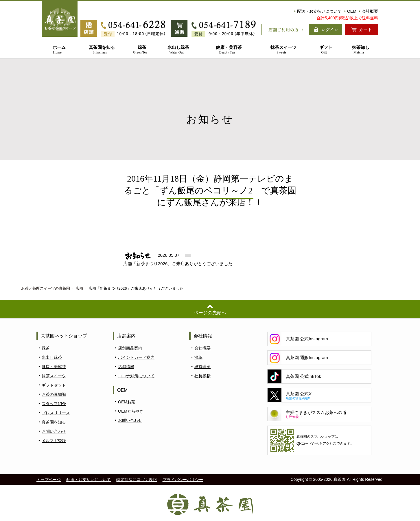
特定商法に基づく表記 (137, 480)
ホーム (57, 50)
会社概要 (369, 11)
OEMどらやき (131, 411)
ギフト (324, 50)
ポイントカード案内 (136, 357)
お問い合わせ (54, 431)
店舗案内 (126, 336)
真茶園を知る (100, 50)
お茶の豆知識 (54, 394)
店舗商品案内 (130, 348)
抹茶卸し (359, 50)
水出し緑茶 (177, 50)
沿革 (198, 357)
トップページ (49, 480)
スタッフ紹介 (54, 404)
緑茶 (140, 50)
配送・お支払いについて (318, 11)
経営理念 (202, 367)
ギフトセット (54, 385)
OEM (350, 11)
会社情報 (203, 336)
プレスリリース (56, 413)
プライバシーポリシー (183, 480)
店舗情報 (126, 367)
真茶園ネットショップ (64, 336)
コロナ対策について (136, 376)
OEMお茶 (127, 402)
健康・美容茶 (227, 50)
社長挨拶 (202, 376)
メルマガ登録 (54, 441)
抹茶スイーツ (281, 50)
